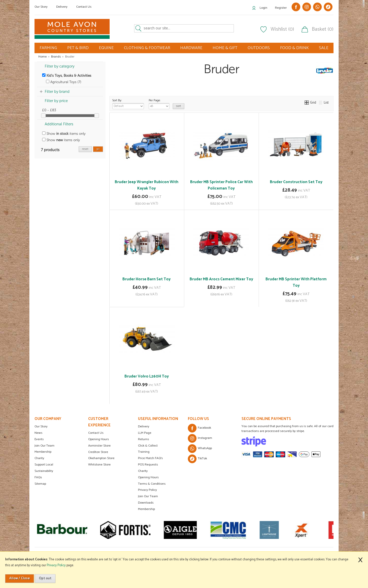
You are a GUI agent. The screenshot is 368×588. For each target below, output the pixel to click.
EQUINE (106, 48)
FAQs (38, 477)
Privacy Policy (147, 490)
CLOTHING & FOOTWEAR (147, 48)
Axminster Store (99, 446)
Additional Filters (59, 124)
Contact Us (84, 7)
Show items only (64, 134)
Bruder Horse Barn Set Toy (147, 279)
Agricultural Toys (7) (64, 82)
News (38, 433)
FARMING (48, 48)
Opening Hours (99, 439)
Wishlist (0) (282, 29)
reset (85, 149)
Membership (43, 452)
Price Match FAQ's (150, 458)
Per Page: (159, 104)
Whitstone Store (99, 465)
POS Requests (148, 465)
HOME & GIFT (225, 48)
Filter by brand (57, 92)
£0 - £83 (49, 110)
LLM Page (145, 433)
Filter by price (56, 101)
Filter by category (60, 66)
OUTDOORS (259, 48)
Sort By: (128, 104)
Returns (143, 439)
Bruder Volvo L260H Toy (147, 376)
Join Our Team (44, 446)
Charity (39, 458)
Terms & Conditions (152, 484)
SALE (324, 48)
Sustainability (44, 471)
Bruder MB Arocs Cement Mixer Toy (221, 279)
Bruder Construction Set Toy (296, 182)
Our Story (41, 7)
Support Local (44, 465)
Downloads (146, 503)
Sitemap (40, 484)
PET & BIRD (78, 48)
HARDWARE (191, 48)
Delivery (62, 7)
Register (281, 8)
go (98, 149)
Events (39, 439)
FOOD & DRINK (294, 48)
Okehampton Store (101, 458)
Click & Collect (148, 446)
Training (144, 452)
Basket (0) (323, 29)
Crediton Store (98, 452)
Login (263, 8)
